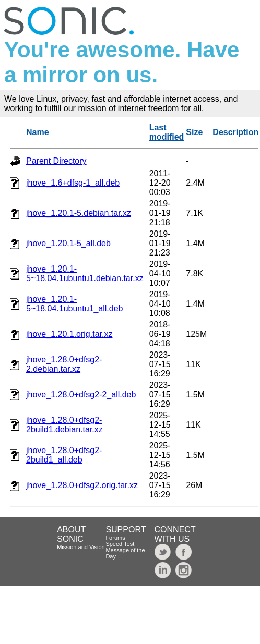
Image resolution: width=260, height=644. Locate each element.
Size (194, 132)
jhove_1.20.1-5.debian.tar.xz (79, 213)
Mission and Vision (81, 547)
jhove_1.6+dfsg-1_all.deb (73, 183)
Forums (115, 538)
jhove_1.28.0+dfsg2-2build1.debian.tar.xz (64, 425)
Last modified (167, 132)
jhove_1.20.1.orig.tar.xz (69, 334)
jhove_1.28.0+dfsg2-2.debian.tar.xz (64, 364)
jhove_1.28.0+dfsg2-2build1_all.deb (64, 455)
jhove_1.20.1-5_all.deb (68, 243)
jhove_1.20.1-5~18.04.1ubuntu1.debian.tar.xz (85, 274)
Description (235, 132)
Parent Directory (56, 161)
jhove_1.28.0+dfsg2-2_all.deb (81, 394)
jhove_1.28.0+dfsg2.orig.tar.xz (82, 485)
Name (38, 132)
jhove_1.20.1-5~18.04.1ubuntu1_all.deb (75, 304)
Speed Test (120, 544)
